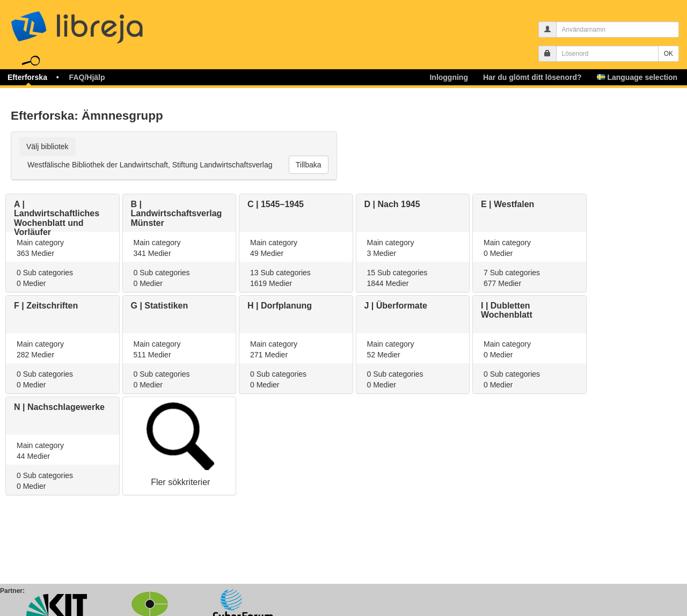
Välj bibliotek (47, 146)
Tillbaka (309, 165)
